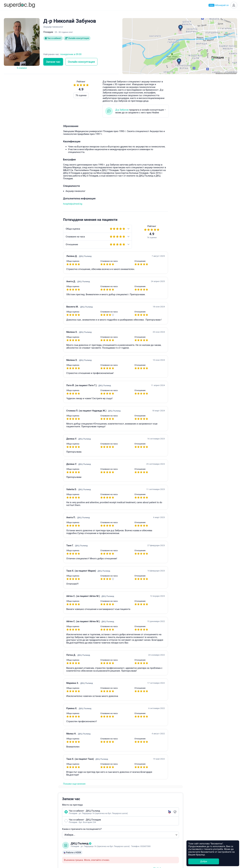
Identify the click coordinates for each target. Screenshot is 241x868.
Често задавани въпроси (170, 334)
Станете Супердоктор (46, 818)
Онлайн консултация (77, 38)
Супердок (43, 814)
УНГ (81, 821)
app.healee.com (171, 298)
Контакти (40, 832)
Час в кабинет (53, 38)
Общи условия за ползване (49, 825)
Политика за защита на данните (52, 828)
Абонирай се (219, 5)
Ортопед (83, 835)
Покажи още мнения (15, 784)
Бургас (126, 828)
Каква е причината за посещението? (146, 124)
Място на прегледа (137, 100)
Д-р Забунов (63, 110)
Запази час (53, 62)
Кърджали (128, 842)
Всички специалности (90, 846)
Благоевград (129, 825)
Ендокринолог (86, 814)
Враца (126, 835)
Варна (126, 818)
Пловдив (127, 814)
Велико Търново (131, 832)
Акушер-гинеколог (88, 810)
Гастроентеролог (88, 825)
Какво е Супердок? (45, 810)
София (126, 810)
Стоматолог (85, 842)
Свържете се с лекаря (180, 287)
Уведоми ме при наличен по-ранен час (154, 201)
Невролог (84, 828)
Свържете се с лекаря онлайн (189, 187)
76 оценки (22, 95)
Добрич (126, 839)
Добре (204, 861)
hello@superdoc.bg (213, 334)
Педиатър (84, 818)
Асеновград (129, 821)
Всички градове (131, 846)
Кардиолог (84, 839)
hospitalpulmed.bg (13, 204)
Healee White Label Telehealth (184, 810)
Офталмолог (85, 832)
